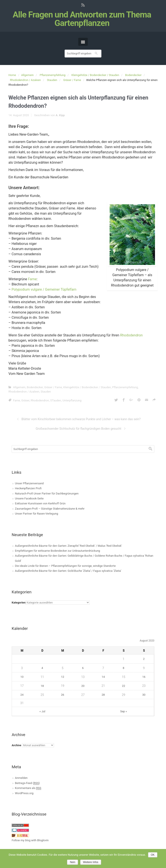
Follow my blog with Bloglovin (30, 840)
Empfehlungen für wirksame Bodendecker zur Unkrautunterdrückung (57, 551)
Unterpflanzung (72, 400)
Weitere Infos (91, 862)
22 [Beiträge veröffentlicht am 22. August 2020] (124, 686)
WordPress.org (24, 793)
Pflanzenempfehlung (53, 75)
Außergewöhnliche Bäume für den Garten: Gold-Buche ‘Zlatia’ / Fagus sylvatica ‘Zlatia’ (68, 571)
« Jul (42, 711)
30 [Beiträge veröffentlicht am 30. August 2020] (144, 695)
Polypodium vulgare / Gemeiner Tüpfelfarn (44, 289)
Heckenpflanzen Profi (28, 488)
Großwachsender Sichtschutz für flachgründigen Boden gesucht (78, 429)
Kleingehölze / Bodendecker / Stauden (95, 75)
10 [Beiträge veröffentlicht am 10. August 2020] (22, 677)
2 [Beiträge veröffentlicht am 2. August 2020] (144, 659)
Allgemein (27, 75)
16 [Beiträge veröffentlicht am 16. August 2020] (144, 677)
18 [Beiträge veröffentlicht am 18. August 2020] (42, 686)
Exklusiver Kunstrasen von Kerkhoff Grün (40, 503)
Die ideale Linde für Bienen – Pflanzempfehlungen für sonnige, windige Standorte (65, 566)
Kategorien (19, 603)
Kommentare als (28, 788)
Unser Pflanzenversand (29, 483)
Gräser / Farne (72, 80)
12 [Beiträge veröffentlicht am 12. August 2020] (63, 677)
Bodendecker (133, 75)
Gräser (25, 400)
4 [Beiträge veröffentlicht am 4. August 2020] (42, 668)
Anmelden (21, 778)
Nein (73, 862)
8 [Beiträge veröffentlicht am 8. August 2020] (124, 668)
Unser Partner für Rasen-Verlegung (37, 514)
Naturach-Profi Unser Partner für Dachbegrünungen (47, 493)
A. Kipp (60, 115)
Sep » (124, 711)
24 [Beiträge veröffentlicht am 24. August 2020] (22, 695)
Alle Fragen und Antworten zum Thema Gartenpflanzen (82, 19)
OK (153, 855)
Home (12, 75)
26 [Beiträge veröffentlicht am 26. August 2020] (63, 695)
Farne (32, 279)
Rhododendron (132, 335)
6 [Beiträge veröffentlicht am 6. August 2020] (83, 668)
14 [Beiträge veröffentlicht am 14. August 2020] (103, 677)
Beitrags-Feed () (27, 783)
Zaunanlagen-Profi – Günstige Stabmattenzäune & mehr (50, 509)
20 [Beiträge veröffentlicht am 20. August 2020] (83, 686)
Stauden (52, 80)
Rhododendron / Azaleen (25, 80)
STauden (56, 400)
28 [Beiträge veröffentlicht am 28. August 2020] (103, 695)
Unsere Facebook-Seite (29, 498)
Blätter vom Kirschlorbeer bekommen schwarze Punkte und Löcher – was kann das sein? (81, 419)
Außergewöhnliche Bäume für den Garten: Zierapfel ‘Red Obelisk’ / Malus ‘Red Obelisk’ (68, 546)
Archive (16, 745)
